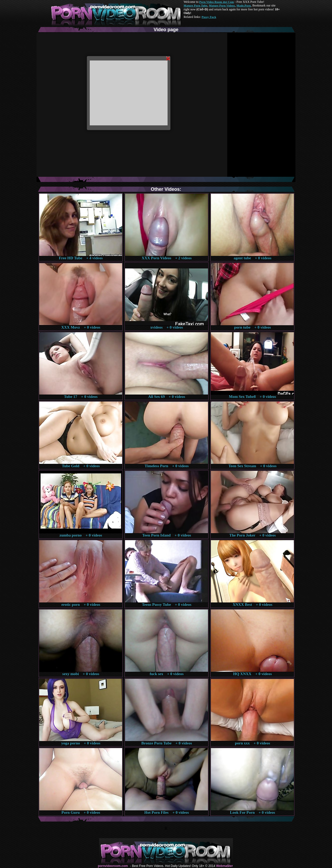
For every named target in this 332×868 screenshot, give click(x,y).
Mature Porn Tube (196, 5)
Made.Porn (244, 5)
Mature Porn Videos (222, 5)
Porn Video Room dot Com (216, 2)
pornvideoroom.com (113, 866)
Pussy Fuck (209, 17)
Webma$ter (224, 866)
